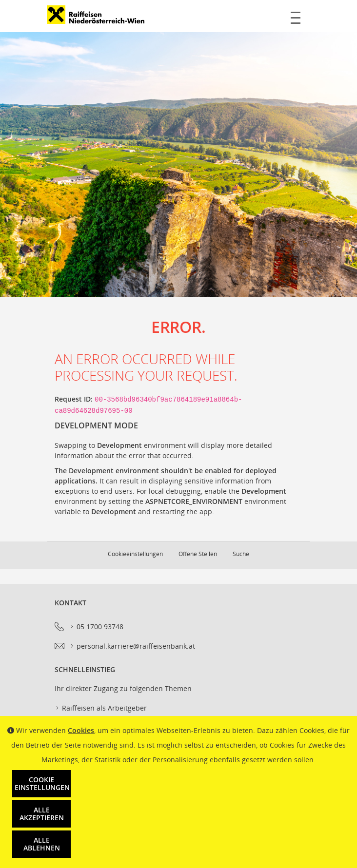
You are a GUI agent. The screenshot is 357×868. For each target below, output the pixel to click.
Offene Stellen (198, 554)
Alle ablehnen (42, 844)
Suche (241, 554)
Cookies (81, 730)
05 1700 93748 (96, 627)
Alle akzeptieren (42, 814)
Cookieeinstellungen (135, 554)
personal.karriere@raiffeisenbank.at (132, 646)
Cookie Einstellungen (42, 783)
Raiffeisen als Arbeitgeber (101, 708)
